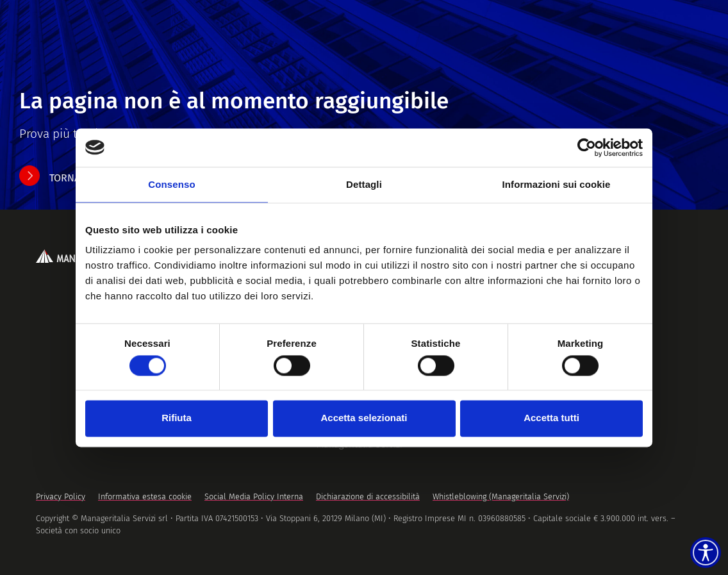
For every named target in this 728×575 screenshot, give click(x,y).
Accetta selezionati (364, 418)
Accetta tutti (551, 418)
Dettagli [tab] (364, 184)
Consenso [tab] (171, 184)
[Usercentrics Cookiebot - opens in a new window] (587, 147)
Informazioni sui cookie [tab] (557, 184)
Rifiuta (177, 418)
